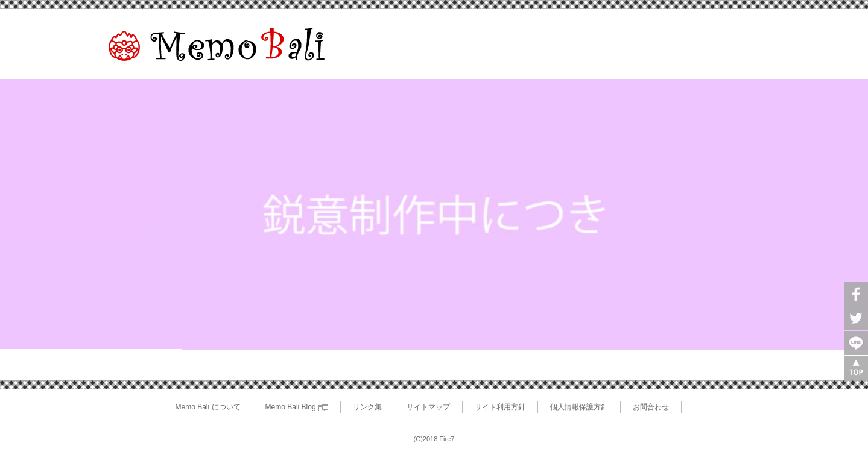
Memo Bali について (208, 407)
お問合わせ (651, 407)
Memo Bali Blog (297, 407)
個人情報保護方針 (579, 407)
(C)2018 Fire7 (434, 439)
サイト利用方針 (500, 407)
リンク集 (367, 407)
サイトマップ (428, 407)
